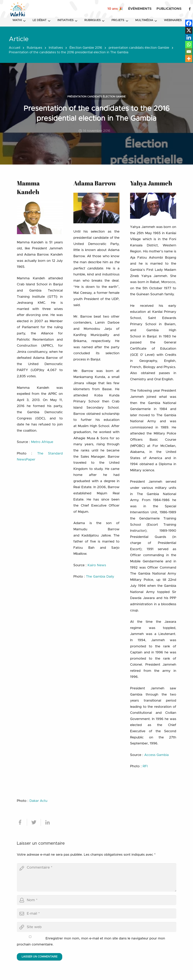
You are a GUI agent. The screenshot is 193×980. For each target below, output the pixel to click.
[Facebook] (190, 9)
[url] (97, 927)
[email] (97, 914)
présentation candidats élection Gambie (139, 48)
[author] (97, 900)
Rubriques (34, 48)
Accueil (15, 48)
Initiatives (56, 48)
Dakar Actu (38, 801)
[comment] (97, 877)
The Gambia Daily (100, 577)
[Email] (189, 52)
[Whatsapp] (189, 44)
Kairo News (97, 565)
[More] (189, 59)
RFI (145, 766)
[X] (189, 30)
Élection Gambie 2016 (86, 48)
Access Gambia (156, 755)
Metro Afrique (42, 442)
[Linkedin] (189, 37)
